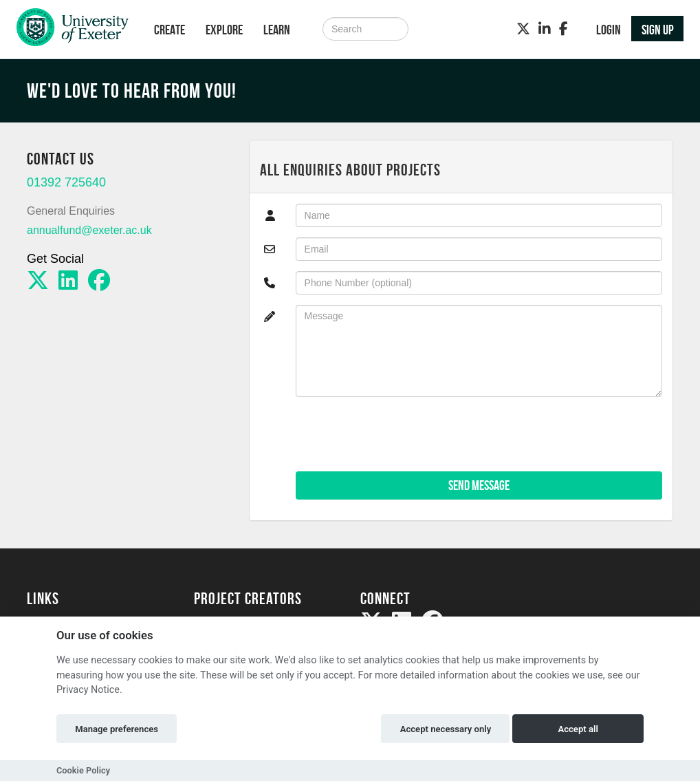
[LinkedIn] (545, 29)
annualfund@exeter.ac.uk (89, 230)
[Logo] (73, 31)
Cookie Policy (83, 770)
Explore (224, 30)
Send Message (479, 485)
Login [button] (609, 30)
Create (169, 30)
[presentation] (400, 434)
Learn (277, 30)
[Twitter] (523, 29)
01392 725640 (66, 182)
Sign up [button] (658, 30)
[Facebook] (564, 29)
